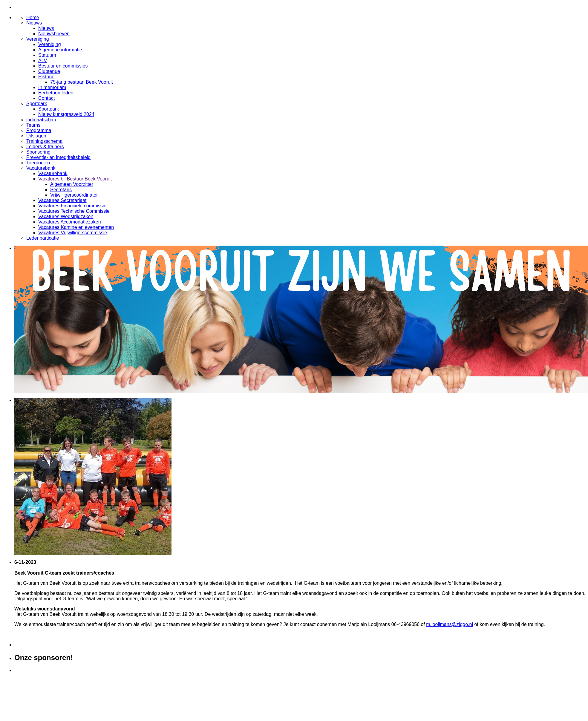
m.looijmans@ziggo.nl (450, 624)
